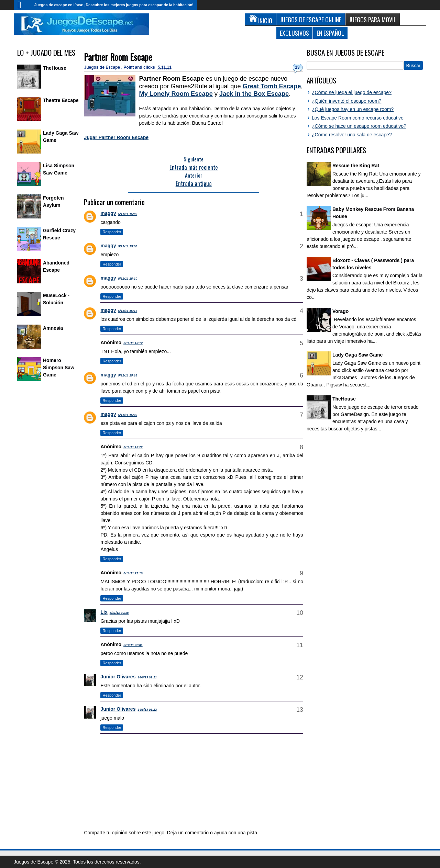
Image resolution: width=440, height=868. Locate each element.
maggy (108, 213)
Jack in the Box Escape (254, 94)
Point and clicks (140, 67)
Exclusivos (294, 33)
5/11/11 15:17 (133, 343)
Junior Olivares (118, 677)
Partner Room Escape (118, 57)
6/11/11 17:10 (133, 573)
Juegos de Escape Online (311, 19)
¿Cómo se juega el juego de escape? (352, 92)
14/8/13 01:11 (147, 677)
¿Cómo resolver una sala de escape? (352, 135)
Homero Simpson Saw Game (59, 368)
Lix (104, 612)
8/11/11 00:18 (119, 613)
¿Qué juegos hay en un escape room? (353, 109)
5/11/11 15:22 (133, 447)
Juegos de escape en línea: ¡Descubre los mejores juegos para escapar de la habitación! (114, 5)
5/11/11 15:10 (128, 279)
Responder (112, 232)
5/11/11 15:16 (128, 311)
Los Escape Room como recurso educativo (358, 118)
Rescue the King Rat (356, 166)
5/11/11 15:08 (128, 246)
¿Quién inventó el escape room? (346, 101)
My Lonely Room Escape (176, 94)
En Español (330, 33)
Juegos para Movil (373, 19)
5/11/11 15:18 (128, 375)
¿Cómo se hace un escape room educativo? (359, 126)
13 (297, 67)
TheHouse (55, 68)
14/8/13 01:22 (147, 710)
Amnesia (53, 328)
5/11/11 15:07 (128, 214)
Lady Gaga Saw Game (357, 355)
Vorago (340, 311)
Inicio (22, 5)
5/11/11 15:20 (128, 415)
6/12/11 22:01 (133, 645)
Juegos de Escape (102, 67)
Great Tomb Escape (272, 86)
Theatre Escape (61, 100)
